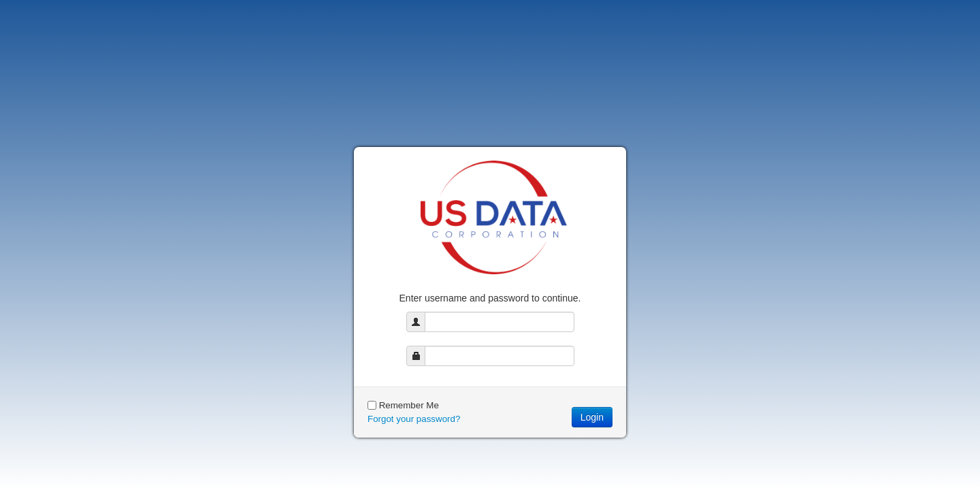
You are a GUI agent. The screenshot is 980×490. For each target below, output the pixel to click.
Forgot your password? (414, 419)
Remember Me (409, 405)
